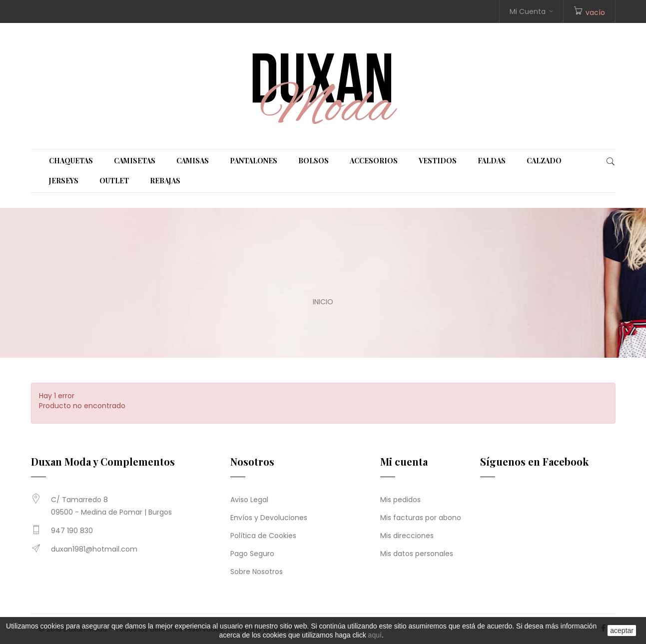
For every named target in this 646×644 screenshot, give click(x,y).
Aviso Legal (249, 500)
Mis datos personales (417, 554)
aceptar (622, 631)
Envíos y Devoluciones (269, 518)
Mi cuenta (404, 461)
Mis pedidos (400, 500)
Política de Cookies (263, 536)
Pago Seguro (252, 554)
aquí (375, 635)
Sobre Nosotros (257, 572)
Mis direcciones (407, 536)
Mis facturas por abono (421, 518)
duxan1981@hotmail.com (94, 549)
